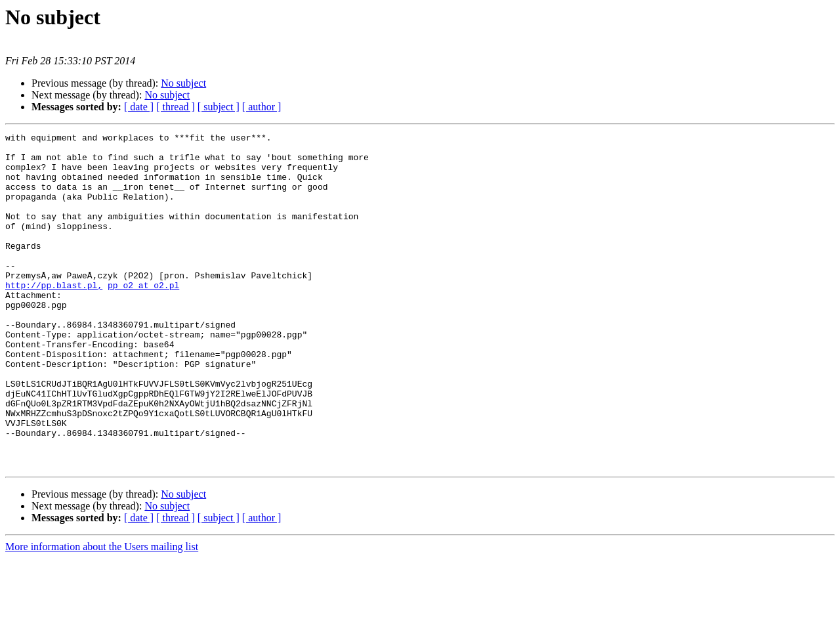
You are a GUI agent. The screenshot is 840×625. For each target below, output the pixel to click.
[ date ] (139, 107)
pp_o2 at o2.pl (143, 316)
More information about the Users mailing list (102, 614)
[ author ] (262, 107)
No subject (183, 83)
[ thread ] (176, 107)
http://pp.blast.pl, (54, 316)
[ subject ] (219, 107)
